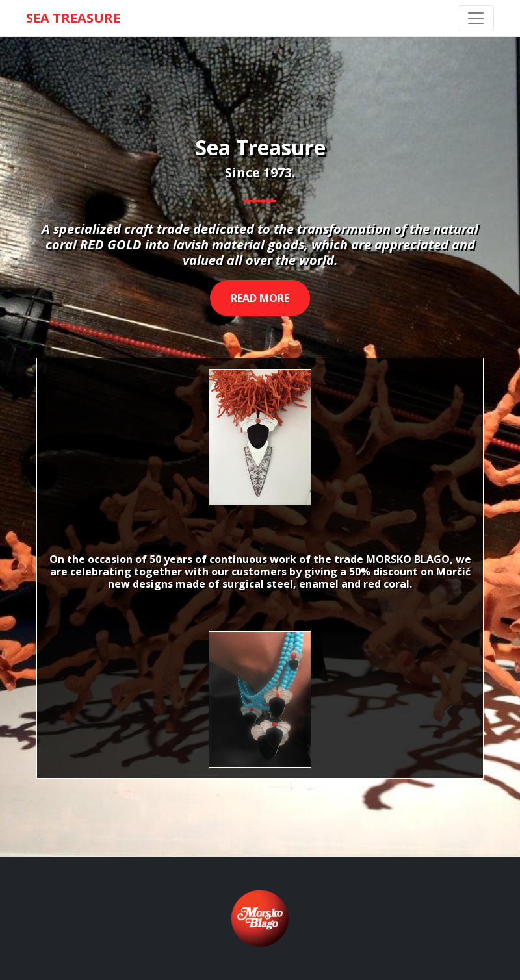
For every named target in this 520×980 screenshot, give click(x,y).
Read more (260, 298)
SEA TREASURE (73, 18)
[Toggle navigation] (476, 18)
